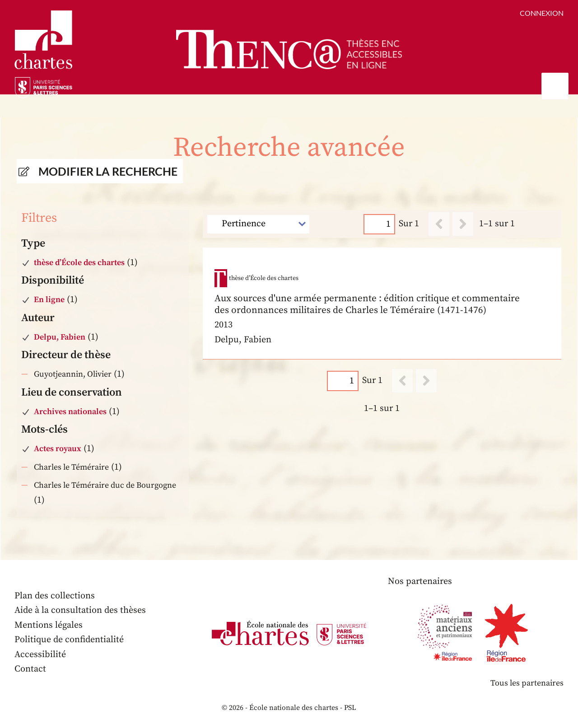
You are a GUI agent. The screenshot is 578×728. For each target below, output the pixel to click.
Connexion (542, 13)
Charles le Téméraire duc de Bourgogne (105, 485)
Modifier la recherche (108, 171)
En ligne (49, 300)
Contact (30, 669)
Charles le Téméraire (71, 467)
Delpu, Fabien (60, 337)
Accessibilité (40, 655)
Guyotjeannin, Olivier (73, 374)
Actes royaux (58, 449)
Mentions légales (49, 625)
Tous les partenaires (527, 683)
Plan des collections (55, 596)
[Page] (380, 224)
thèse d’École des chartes (79, 263)
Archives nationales (70, 412)
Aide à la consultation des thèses (80, 610)
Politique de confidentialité (69, 640)
